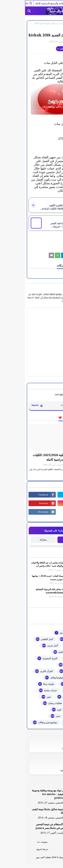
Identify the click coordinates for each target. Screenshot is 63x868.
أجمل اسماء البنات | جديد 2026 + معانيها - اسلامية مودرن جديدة (25, 578)
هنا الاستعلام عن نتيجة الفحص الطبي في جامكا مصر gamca (26, 826)
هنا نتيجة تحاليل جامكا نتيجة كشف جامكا (24, 811)
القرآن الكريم (19, 671)
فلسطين (49, 710)
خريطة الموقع (17, 849)
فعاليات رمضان (27, 703)
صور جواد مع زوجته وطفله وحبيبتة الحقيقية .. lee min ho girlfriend (24, 794)
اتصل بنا (46, 849)
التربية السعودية (22, 658)
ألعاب (51, 652)
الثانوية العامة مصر (45, 665)
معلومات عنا (17, 842)
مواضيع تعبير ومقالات (20, 722)
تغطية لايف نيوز (18, 857)
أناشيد (34, 652)
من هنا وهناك (47, 722)
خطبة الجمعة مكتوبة (44, 697)
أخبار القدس (48, 646)
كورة (32, 710)
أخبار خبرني (25, 646)
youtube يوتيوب (45, 639)
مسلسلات (49, 716)
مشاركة (18, 540)
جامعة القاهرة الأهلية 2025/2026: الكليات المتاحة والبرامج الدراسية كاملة (34, 457)
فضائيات (40, 23)
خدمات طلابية (47, 690)
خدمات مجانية (23, 690)
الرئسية (46, 842)
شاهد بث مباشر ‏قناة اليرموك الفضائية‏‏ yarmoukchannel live (28, 591)
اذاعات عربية (47, 658)
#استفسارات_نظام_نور (43, 633)
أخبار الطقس (19, 639)
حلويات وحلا (21, 684)
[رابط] (32, 99)
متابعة (45, 540)
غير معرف (53, 42)
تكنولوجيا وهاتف (30, 678)
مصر (30, 716)
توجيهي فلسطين (46, 684)
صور (21, 697)
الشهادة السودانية (45, 671)
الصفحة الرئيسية (53, 23)
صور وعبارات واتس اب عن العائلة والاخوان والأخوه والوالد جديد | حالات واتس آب (26, 564)
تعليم (51, 678)
